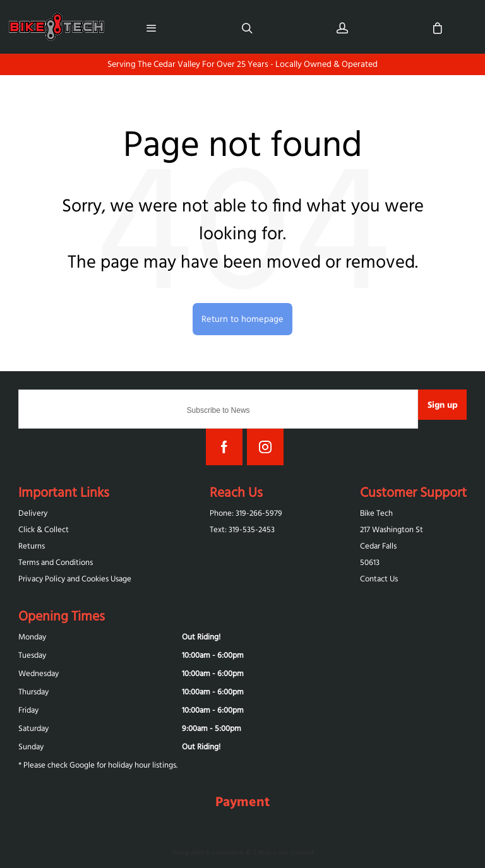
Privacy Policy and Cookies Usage (75, 579)
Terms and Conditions (56, 562)
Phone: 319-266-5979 (246, 513)
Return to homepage (242, 319)
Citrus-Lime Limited (283, 852)
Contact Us (379, 579)
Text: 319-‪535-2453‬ (242, 529)
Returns (32, 546)
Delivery (33, 513)
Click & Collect (44, 529)
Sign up (443, 405)
